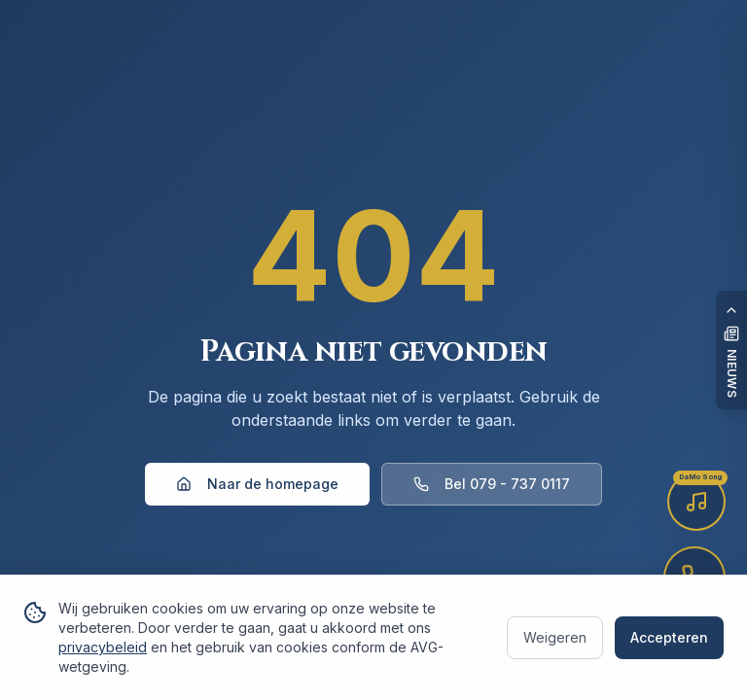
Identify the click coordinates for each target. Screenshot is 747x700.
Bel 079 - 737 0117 (492, 484)
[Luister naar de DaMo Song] (696, 502)
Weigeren (555, 637)
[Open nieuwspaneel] (731, 350)
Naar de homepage (257, 484)
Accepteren (669, 637)
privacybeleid (103, 647)
